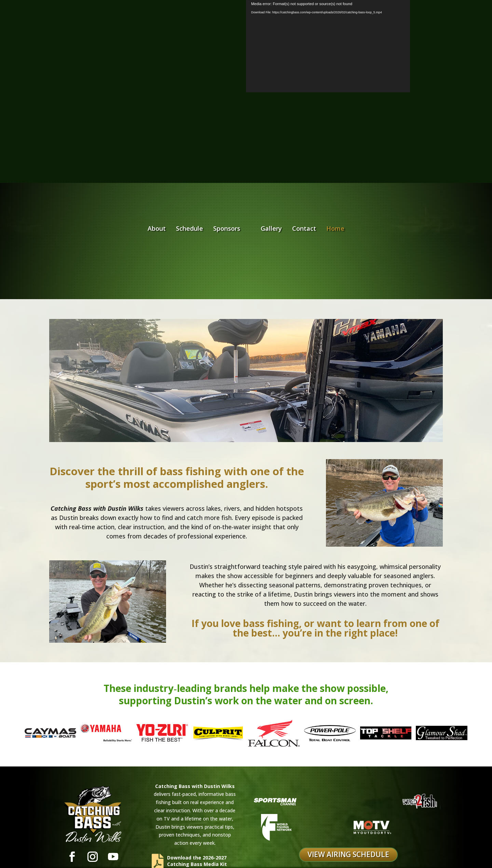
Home (379, 210)
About (113, 210)
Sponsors (183, 210)
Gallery (315, 210)
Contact (348, 210)
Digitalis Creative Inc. (326, 857)
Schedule (146, 210)
